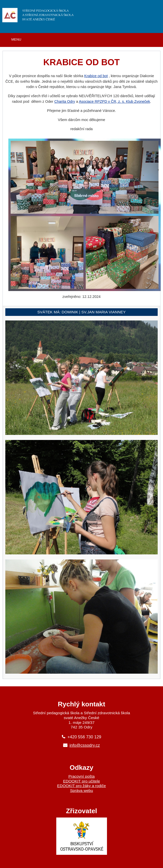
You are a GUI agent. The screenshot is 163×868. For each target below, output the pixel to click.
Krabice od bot (96, 76)
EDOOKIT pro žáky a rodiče (81, 786)
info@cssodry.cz (85, 745)
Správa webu (81, 790)
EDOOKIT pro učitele (82, 781)
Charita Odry (65, 101)
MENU (16, 39)
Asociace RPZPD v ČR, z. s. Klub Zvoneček (114, 101)
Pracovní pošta (82, 776)
